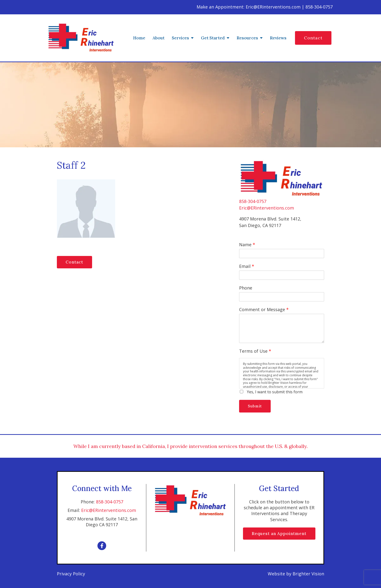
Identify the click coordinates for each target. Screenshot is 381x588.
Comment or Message (264, 309)
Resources (247, 38)
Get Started (213, 38)
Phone (246, 288)
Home (139, 38)
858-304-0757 (253, 201)
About (159, 38)
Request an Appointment (279, 534)
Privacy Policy (71, 574)
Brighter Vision (308, 574)
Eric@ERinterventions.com (267, 208)
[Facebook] (102, 546)
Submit (255, 406)
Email (247, 266)
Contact (313, 38)
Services (180, 38)
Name (247, 245)
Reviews (278, 38)
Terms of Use (255, 351)
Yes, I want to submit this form (275, 392)
